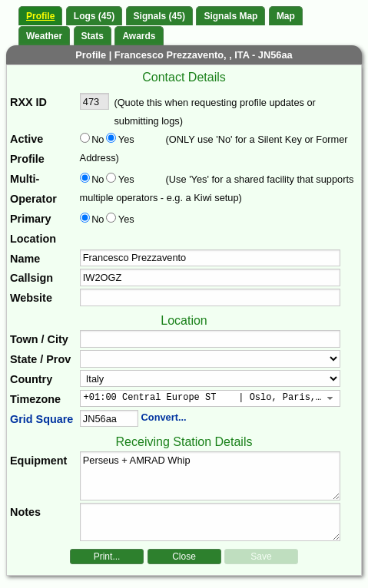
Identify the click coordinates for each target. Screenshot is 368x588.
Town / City (39, 339)
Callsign (31, 278)
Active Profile (27, 149)
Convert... (164, 417)
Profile (40, 16)
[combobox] (211, 398)
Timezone (35, 399)
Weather (44, 36)
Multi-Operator (33, 189)
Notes (25, 512)
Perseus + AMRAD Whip (211, 476)
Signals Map (230, 16)
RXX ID (28, 102)
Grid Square (41, 419)
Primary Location (33, 229)
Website (31, 298)
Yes (125, 139)
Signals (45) (159, 16)
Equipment (38, 461)
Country (31, 379)
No (98, 139)
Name (25, 259)
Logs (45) (94, 16)
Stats (93, 36)
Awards (139, 36)
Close (184, 557)
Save (261, 557)
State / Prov (40, 359)
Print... (107, 557)
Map (286, 16)
